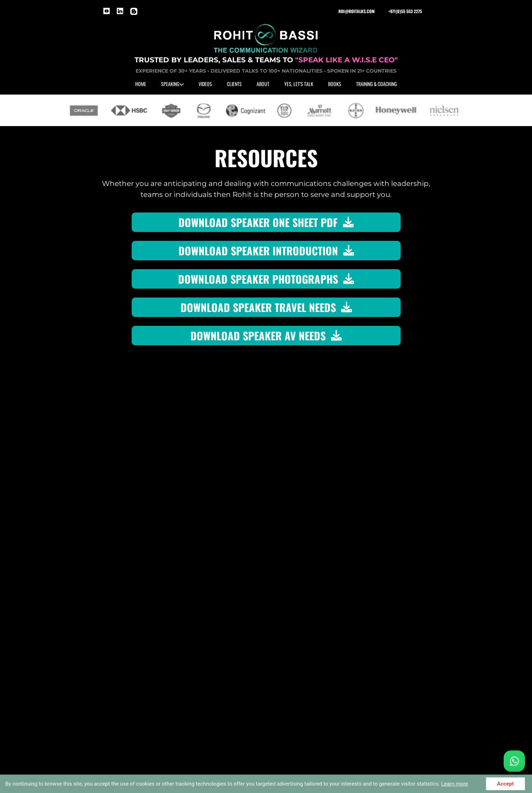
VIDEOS (205, 84)
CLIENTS (234, 84)
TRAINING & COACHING (376, 84)
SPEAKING (173, 84)
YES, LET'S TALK (299, 84)
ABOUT (263, 84)
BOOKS (335, 84)
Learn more (454, 784)
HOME (141, 84)
